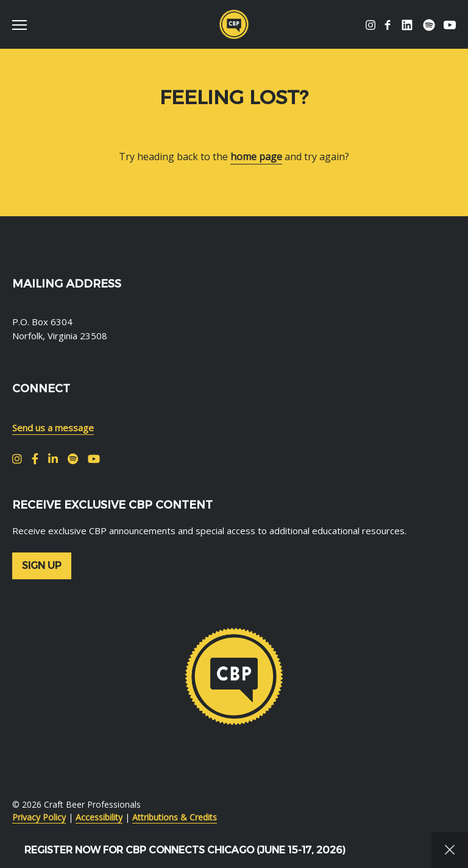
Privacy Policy (39, 817)
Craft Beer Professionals (234, 24)
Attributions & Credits (175, 817)
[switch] (24, 24)
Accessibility (99, 817)
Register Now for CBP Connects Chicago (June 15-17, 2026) (185, 850)
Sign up (42, 566)
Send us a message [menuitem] (53, 428)
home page (256, 157)
